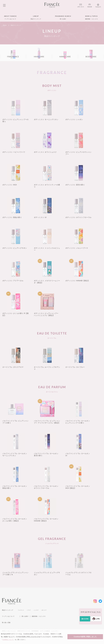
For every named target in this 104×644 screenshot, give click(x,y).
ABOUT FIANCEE (10, 17)
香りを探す (25, 616)
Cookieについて (8, 640)
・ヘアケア (28, 610)
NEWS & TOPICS (92, 17)
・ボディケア (44, 610)
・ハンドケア (36, 610)
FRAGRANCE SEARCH (63, 17)
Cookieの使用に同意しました (85, 637)
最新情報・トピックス (39, 616)
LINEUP (36, 17)
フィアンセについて (8, 616)
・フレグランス (21, 610)
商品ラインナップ (8, 610)
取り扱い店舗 (6, 623)
